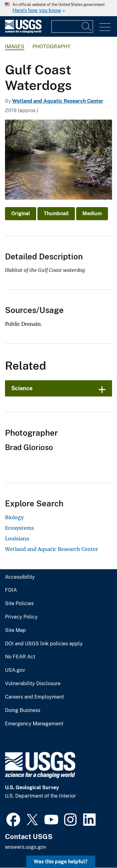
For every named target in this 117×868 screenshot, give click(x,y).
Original (21, 213)
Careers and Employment (34, 697)
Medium (92, 213)
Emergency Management (34, 724)
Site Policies (19, 604)
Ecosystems (19, 528)
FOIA (11, 590)
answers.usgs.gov (26, 847)
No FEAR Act (20, 657)
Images (15, 47)
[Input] (72, 26)
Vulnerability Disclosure (33, 684)
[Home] (23, 32)
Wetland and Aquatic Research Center (58, 101)
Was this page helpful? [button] (61, 862)
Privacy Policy (21, 617)
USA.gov (15, 670)
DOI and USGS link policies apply (44, 644)
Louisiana (17, 538)
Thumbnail (56, 213)
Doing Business (23, 710)
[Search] (87, 26)
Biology (14, 517)
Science (22, 388)
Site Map (15, 630)
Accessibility (20, 577)
